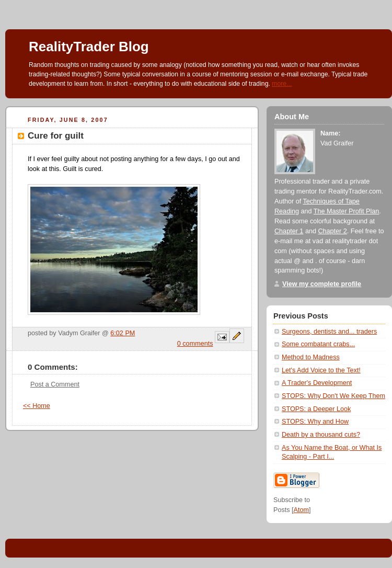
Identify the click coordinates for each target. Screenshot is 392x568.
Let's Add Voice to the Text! (321, 370)
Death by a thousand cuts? (321, 435)
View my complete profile (322, 284)
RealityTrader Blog (89, 47)
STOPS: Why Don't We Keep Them (333, 396)
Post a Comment (55, 384)
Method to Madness (311, 357)
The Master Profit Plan (346, 211)
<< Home (37, 406)
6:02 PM (123, 333)
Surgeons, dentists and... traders (329, 332)
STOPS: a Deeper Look (316, 409)
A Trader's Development (317, 383)
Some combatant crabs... (318, 344)
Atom (301, 510)
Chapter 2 (332, 231)
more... (282, 84)
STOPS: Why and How (315, 422)
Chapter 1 (289, 231)
